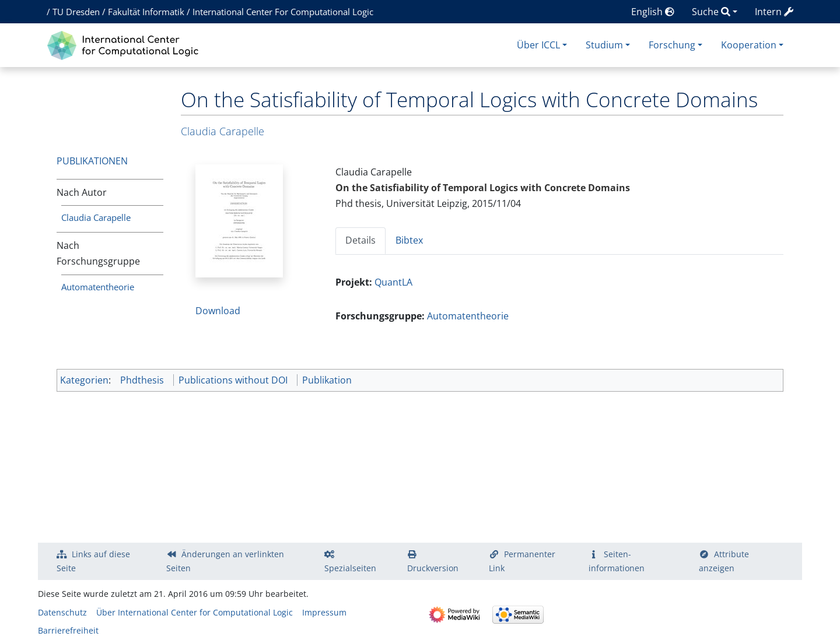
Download (218, 311)
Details (360, 240)
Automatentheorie (98, 287)
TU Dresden (76, 12)
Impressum (324, 612)
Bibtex (409, 240)
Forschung (672, 45)
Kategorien (84, 380)
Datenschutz (62, 612)
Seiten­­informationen (617, 561)
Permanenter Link (522, 561)
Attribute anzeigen (724, 561)
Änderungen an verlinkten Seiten (225, 561)
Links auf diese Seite (93, 561)
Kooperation (749, 45)
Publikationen (92, 161)
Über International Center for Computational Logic (195, 612)
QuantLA (393, 282)
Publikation (327, 380)
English (653, 12)
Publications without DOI (233, 380)
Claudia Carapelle (96, 217)
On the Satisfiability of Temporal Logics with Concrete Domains (483, 188)
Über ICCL (538, 45)
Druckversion (433, 568)
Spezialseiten (350, 568)
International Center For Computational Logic (283, 12)
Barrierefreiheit (68, 630)
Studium (604, 45)
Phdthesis (142, 380)
